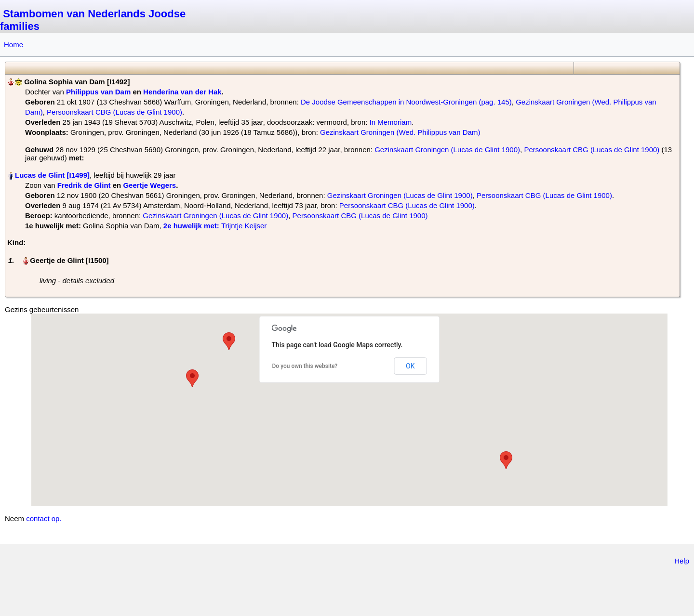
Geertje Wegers (149, 185)
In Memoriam (391, 122)
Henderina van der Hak (182, 92)
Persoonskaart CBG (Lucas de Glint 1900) (114, 112)
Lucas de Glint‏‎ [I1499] (52, 175)
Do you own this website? (305, 366)
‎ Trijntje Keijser (215, 226)
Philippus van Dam (98, 92)
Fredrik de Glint (84, 185)
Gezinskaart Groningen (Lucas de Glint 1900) (447, 150)
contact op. (44, 518)
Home (13, 45)
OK (410, 366)
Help (682, 561)
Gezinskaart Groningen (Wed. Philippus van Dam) (400, 132)
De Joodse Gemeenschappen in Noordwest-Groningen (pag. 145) (406, 102)
